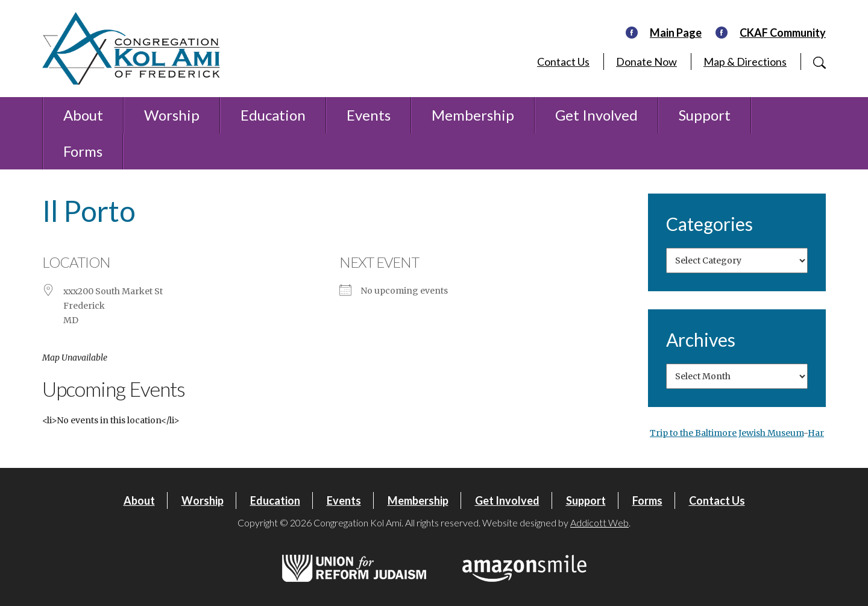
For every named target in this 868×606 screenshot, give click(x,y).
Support (705, 115)
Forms (83, 151)
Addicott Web (599, 522)
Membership (473, 115)
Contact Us (563, 62)
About (83, 115)
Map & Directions (745, 62)
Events (369, 115)
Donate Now (646, 62)
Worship (172, 115)
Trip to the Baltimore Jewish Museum (727, 433)
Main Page (676, 33)
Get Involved (596, 115)
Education (273, 115)
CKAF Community (783, 33)
